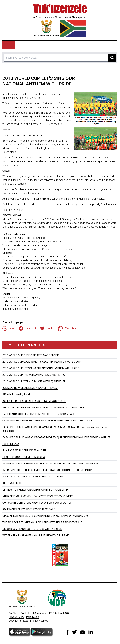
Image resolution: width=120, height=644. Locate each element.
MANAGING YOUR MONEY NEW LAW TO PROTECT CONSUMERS (38, 496)
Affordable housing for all (16, 394)
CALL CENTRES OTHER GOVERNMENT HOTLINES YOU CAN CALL (39, 414)
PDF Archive (56, 613)
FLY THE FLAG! (11, 444)
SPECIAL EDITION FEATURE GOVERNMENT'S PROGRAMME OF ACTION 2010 (45, 516)
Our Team (14, 613)
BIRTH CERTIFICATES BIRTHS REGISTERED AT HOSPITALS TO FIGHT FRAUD (45, 408)
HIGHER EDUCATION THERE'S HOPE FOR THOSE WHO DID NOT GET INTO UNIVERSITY (50, 464)
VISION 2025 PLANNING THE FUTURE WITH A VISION (32, 529)
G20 (67, 613)
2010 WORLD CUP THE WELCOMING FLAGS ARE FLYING (34, 375)
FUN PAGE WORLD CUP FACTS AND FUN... (26, 450)
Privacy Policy (17, 617)
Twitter (47, 328)
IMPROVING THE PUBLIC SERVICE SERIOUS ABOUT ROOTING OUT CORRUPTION (47, 470)
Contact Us (27, 613)
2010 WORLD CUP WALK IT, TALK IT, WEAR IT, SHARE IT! (34, 381)
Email (9, 328)
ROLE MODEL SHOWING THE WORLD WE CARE (29, 509)
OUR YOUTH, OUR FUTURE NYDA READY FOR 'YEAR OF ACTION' (37, 503)
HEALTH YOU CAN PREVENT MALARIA (24, 457)
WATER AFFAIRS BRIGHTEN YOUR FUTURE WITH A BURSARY (36, 535)
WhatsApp (67, 328)
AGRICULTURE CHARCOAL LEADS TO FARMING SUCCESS (34, 401)
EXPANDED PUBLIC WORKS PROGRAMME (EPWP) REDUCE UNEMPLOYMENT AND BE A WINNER (56, 437)
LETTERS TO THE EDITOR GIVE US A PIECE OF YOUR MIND (35, 490)
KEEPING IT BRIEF (13, 483)
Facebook (28, 328)
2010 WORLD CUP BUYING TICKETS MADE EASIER (31, 355)
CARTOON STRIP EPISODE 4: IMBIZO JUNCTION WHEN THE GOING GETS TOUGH (47, 421)
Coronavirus (41, 613)
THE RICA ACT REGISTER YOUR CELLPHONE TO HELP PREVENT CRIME (42, 522)
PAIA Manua (33, 617)
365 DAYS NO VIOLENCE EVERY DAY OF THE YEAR (30, 388)
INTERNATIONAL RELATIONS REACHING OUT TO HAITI (33, 477)
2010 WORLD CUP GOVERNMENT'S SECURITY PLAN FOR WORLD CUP (42, 362)
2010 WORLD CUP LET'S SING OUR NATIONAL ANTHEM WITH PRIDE (41, 368)
